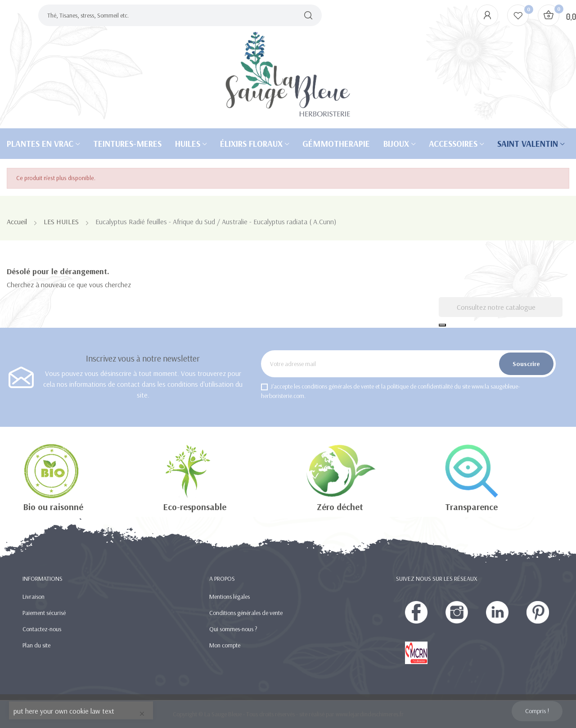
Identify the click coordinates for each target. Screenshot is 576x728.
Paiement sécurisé (44, 613)
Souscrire (526, 364)
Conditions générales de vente (246, 613)
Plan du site (36, 645)
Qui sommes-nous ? (233, 629)
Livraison (34, 597)
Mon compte (225, 645)
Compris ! (537, 711)
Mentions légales (229, 597)
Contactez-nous (42, 629)
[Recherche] (501, 307)
